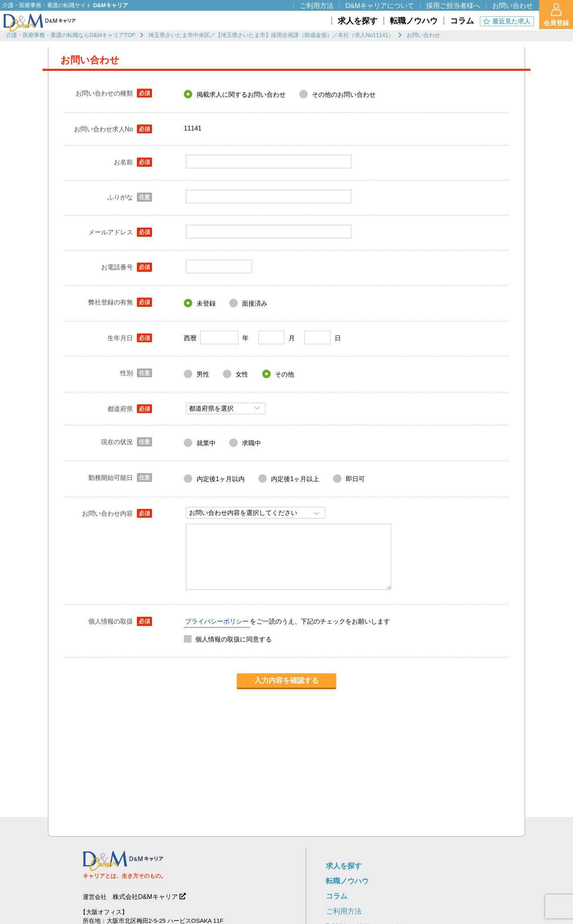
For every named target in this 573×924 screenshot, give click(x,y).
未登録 (206, 303)
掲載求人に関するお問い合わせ (241, 95)
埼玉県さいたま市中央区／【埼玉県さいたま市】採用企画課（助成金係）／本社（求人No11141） (271, 35)
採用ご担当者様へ (453, 6)
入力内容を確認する (286, 680)
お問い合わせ (513, 6)
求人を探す (344, 866)
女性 (242, 374)
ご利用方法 (344, 911)
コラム (337, 896)
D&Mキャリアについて (380, 6)
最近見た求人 (511, 21)
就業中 (206, 443)
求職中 (251, 443)
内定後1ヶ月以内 (221, 479)
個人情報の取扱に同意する (234, 639)
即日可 (355, 479)
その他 (285, 374)
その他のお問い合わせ (344, 95)
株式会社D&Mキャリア (145, 897)
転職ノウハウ (347, 881)
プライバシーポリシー (217, 621)
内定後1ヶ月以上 (295, 479)
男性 (203, 374)
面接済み (255, 303)
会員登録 (556, 15)
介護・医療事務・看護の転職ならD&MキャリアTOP (71, 35)
